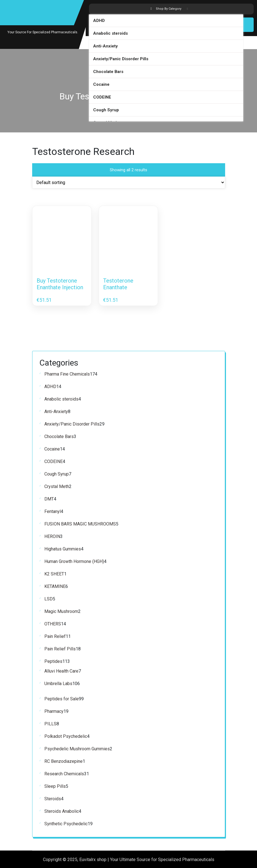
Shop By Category (169, 9)
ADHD (99, 20)
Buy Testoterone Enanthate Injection (60, 284)
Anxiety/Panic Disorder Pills (121, 58)
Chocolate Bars (108, 71)
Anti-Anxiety (105, 46)
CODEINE (102, 97)
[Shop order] (129, 182)
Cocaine (101, 84)
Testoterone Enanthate (118, 284)
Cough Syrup (106, 109)
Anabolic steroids (110, 33)
